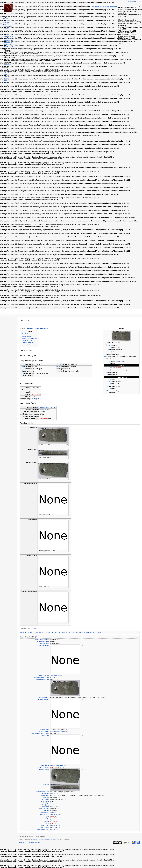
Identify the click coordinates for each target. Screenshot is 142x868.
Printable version (8, 41)
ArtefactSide (45, 785)
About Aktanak (31, 842)
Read (92, 6)
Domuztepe (119, 352)
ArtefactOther (45, 735)
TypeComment (44, 827)
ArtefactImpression (43, 699)
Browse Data (6, 28)
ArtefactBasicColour (43, 641)
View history (113, 6)
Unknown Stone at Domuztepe (85, 632)
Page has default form (42, 829)
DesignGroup (45, 807)
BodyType (46, 803)
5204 (33, 396)
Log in (139, 2)
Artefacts (6, 69)
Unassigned (35, 399)
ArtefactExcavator (44, 675)
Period (47, 816)
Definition (8, 73)
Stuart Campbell (45, 410)
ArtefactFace (45, 681)
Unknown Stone (120, 361)
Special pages (8, 39)
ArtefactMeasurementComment (40, 733)
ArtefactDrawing (44, 645)
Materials (6, 79)
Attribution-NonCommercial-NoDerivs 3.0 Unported (45, 839)
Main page (5, 19)
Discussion (25, 6)
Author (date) (44, 418)
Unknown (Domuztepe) (122, 370)
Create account (132, 2)
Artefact (35, 628)
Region (6, 82)
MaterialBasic (45, 812)
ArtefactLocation (44, 731)
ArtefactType (45, 794)
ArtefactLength (45, 730)
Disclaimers (38, 842)
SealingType (45, 818)
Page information (8, 44)
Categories (24, 632)
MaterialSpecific (44, 814)
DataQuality (45, 805)
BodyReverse (45, 801)
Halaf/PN (118, 368)
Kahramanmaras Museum (48, 407)
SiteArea (46, 822)
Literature (6, 77)
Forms (4, 24)
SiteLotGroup (45, 825)
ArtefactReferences (43, 767)
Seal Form (99, 632)
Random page (6, 21)
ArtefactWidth (45, 795)
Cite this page (7, 64)
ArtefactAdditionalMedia (42, 640)
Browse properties (9, 46)
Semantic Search (7, 26)
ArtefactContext (44, 643)
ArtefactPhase (45, 765)
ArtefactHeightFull (44, 698)
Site (48, 820)
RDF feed (135, 637)
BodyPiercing (45, 799)
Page (20, 6)
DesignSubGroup (44, 809)
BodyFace (46, 797)
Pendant (118, 347)
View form (98, 6)
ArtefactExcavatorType (42, 679)
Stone (117, 359)
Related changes (8, 37)
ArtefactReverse (44, 769)
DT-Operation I (36, 394)
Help (4, 30)
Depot (5, 75)
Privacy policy (23, 842)
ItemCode (46, 810)
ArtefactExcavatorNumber (41, 677)
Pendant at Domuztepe (53, 632)
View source (105, 6)
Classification (7, 71)
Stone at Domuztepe (68, 632)
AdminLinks (6, 22)
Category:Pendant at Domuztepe (38, 328)
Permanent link (8, 43)
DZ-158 (32, 637)
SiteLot (47, 824)
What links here (8, 35)
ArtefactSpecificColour (42, 792)
